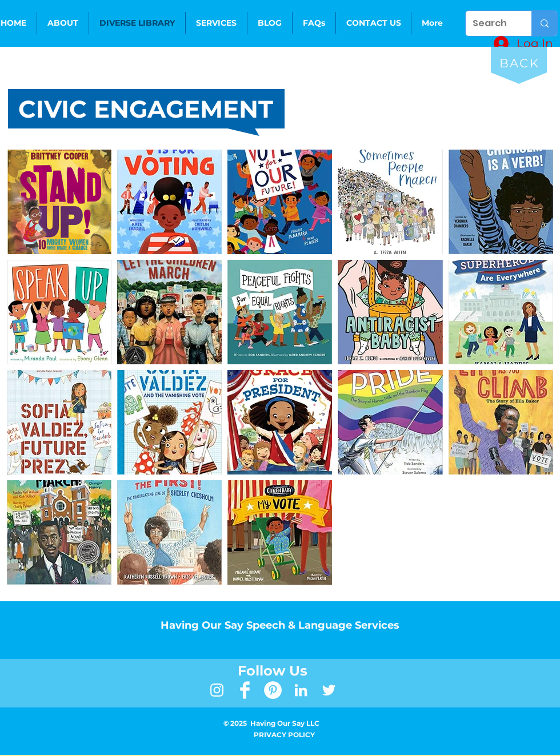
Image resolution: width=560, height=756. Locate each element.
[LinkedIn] (301, 690)
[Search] (490, 23)
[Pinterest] (273, 690)
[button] (216, 23)
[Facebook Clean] (245, 690)
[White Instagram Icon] (217, 690)
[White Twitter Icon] (329, 690)
